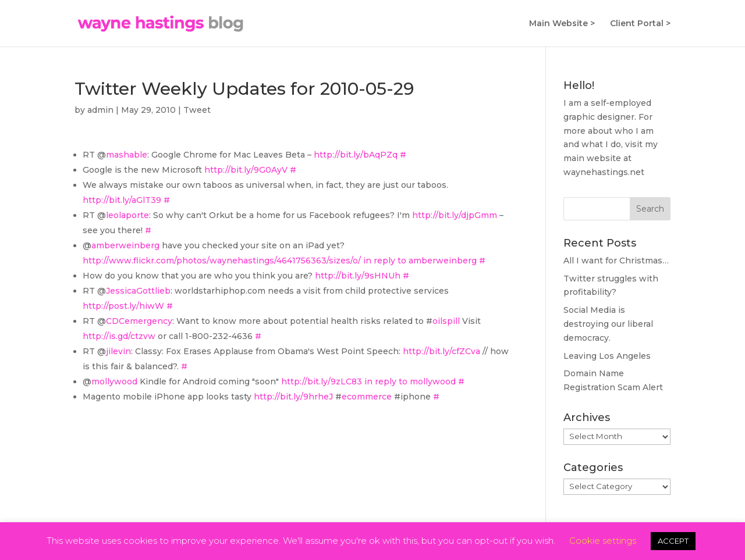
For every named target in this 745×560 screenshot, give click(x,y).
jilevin (118, 351)
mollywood (114, 381)
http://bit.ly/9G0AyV (246, 170)
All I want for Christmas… (616, 261)
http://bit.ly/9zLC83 (322, 381)
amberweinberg (125, 245)
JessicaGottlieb (138, 291)
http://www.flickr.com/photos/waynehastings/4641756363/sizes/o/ (222, 261)
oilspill (446, 321)
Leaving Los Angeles (607, 356)
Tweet (197, 110)
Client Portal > (640, 24)
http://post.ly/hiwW (123, 306)
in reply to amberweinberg (420, 261)
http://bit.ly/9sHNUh (358, 276)
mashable (127, 155)
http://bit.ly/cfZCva (441, 351)
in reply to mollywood (410, 381)
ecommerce (367, 397)
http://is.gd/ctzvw (119, 336)
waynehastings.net (604, 172)
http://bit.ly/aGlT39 (122, 200)
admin (100, 110)
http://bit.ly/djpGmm (455, 215)
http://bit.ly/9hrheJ (293, 397)
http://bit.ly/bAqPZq (356, 155)
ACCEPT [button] (673, 541)
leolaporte (127, 215)
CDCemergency (139, 321)
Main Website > (562, 24)
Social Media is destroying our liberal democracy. (608, 324)
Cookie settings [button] (603, 541)
